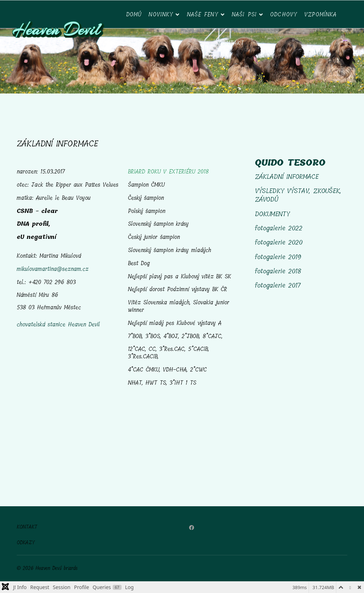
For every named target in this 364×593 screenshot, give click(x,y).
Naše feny (203, 14)
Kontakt (232, 43)
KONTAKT (27, 527)
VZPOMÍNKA (320, 14)
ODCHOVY (284, 14)
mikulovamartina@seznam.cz (53, 269)
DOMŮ (134, 14)
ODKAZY (26, 543)
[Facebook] (192, 528)
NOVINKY (161, 14)
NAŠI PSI (244, 14)
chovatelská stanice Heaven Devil (58, 324)
